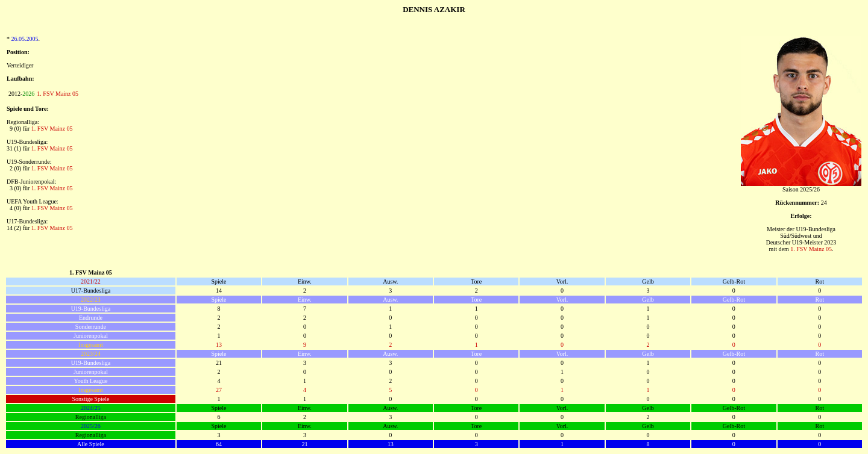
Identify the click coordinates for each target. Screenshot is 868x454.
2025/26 (91, 426)
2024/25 (91, 408)
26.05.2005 (25, 39)
